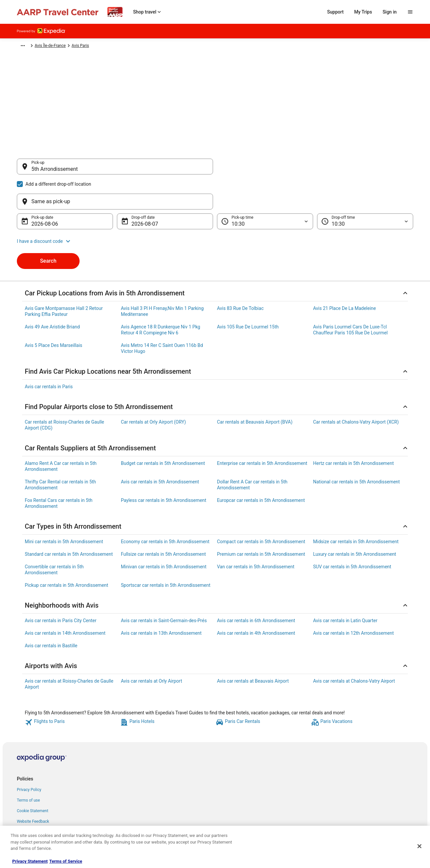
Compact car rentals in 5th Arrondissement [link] (261, 510)
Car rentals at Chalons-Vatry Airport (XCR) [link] (356, 390)
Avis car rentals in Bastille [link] (51, 614)
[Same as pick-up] (315, 170)
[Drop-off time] (365, 190)
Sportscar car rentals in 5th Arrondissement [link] (166, 553)
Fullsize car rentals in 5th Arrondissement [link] (163, 522)
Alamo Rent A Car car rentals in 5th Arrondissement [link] (61, 434)
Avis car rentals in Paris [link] (49, 355)
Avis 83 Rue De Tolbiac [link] (240, 277)
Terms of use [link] (28, 769)
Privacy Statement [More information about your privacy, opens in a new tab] (30, 861)
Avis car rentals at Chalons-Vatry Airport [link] (354, 649)
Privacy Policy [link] (29, 758)
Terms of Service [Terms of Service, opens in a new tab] (66, 861)
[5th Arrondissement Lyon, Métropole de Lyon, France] (115, 219)
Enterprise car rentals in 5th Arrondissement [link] (262, 432)
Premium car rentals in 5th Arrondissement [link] (261, 522)
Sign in (390, 12)
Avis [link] (84, 47)
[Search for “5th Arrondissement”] (115, 257)
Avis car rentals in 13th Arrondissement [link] (161, 601)
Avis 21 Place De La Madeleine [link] (344, 277)
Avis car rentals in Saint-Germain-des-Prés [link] (164, 589)
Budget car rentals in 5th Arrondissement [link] (163, 432)
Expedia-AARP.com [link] (34, 47)
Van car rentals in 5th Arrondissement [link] (256, 535)
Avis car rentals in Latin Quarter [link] (345, 589)
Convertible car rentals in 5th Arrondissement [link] (54, 538)
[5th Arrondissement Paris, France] (115, 200)
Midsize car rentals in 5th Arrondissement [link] (356, 510)
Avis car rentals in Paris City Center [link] (61, 589)
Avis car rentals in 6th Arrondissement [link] (256, 589)
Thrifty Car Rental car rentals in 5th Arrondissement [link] (60, 453)
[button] (215, 209)
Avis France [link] (104, 47)
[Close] (419, 846)
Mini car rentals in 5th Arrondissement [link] (64, 510)
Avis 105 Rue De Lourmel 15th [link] (248, 295)
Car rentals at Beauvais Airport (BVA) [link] (255, 390)
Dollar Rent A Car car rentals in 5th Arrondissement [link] (252, 453)
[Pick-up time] (265, 190)
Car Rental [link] (65, 47)
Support (336, 12)
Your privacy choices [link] (35, 800)
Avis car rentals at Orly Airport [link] (151, 649)
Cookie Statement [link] (33, 779)
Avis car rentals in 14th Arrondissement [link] (65, 601)
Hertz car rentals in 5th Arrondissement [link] (353, 432)
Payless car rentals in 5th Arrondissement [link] (164, 469)
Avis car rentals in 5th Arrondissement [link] (160, 450)
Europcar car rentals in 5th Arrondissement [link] (261, 469)
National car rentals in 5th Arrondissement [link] (357, 450)
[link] (72, 691)
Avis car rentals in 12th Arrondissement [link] (353, 601)
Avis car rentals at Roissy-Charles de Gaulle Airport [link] (69, 652)
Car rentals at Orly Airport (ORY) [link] (153, 390)
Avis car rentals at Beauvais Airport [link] (253, 649)
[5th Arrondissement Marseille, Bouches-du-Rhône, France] (115, 239)
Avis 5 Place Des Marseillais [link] (54, 314)
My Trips (363, 12)
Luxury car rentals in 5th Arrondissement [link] (355, 522)
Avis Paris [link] (166, 47)
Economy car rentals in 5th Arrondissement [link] (165, 510)
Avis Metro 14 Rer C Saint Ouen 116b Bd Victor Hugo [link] (162, 317)
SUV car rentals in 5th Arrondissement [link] (352, 535)
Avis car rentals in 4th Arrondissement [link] (256, 601)
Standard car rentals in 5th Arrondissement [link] (69, 522)
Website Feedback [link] (33, 790)
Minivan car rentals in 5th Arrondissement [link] (164, 535)
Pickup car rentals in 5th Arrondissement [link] (67, 553)
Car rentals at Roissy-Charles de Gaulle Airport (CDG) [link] (64, 393)
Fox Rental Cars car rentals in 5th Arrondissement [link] (59, 472)
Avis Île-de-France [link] (135, 47)
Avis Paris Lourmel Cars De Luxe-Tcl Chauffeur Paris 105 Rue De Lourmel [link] (350, 298)
